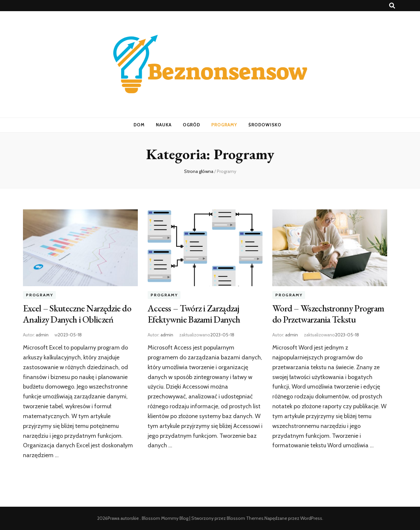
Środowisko (265, 125)
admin (42, 335)
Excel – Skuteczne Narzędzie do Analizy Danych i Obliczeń (77, 314)
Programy (224, 125)
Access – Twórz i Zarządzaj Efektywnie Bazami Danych (194, 314)
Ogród (191, 125)
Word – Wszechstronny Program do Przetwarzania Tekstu (328, 314)
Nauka (164, 125)
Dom (139, 125)
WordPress (311, 518)
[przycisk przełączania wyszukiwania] (392, 6)
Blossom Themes (245, 518)
